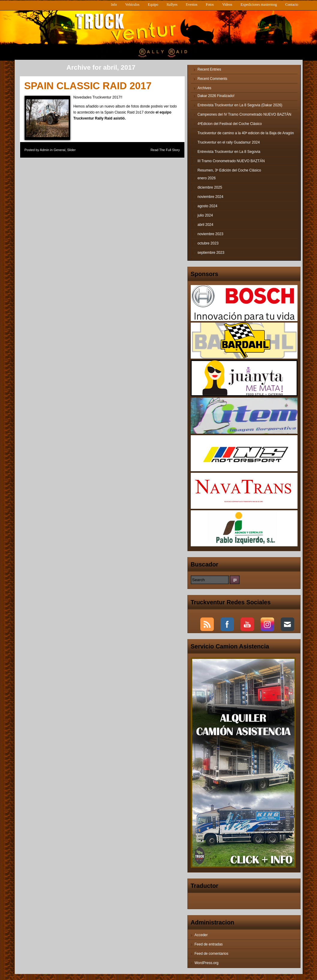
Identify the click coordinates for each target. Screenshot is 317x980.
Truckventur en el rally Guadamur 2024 (229, 142)
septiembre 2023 (211, 253)
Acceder (201, 935)
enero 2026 (207, 178)
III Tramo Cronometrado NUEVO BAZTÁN (231, 161)
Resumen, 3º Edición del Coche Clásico (229, 170)
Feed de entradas (209, 944)
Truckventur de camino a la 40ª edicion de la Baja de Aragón (246, 133)
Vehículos (132, 5)
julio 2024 (205, 215)
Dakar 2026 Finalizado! (216, 96)
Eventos (192, 5)
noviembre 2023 (211, 234)
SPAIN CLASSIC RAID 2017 (88, 86)
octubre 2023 (208, 243)
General (60, 150)
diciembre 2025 (210, 187)
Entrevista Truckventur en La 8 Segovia (229, 152)
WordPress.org (207, 963)
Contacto (292, 5)
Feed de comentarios (212, 954)
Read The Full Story (165, 150)
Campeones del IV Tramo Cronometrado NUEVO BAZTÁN (245, 114)
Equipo (153, 5)
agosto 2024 (208, 206)
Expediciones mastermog (259, 5)
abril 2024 (206, 225)
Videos (227, 5)
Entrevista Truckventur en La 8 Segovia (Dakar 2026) (240, 105)
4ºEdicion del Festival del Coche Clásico (230, 124)
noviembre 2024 (211, 197)
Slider (71, 150)
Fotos (210, 5)
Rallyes (172, 5)
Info (114, 5)
